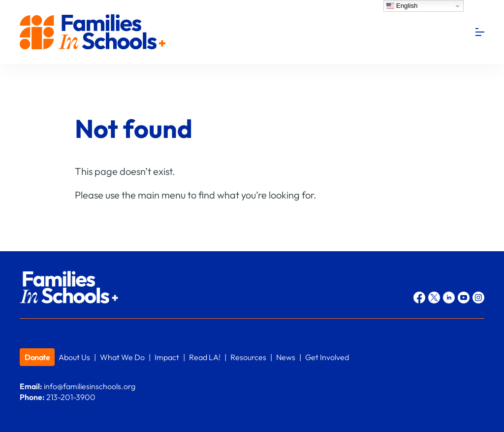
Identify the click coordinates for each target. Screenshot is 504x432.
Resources (248, 357)
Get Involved (327, 357)
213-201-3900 (71, 397)
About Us (74, 357)
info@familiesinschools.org (90, 386)
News (286, 357)
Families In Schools (94, 32)
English (402, 6)
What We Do (122, 357)
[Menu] (480, 32)
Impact (167, 357)
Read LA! (205, 357)
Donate (37, 357)
